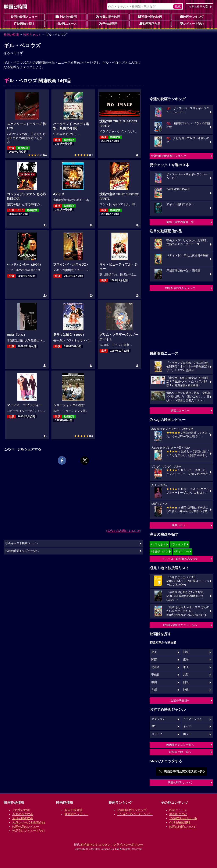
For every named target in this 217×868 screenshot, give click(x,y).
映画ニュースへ (180, 410)
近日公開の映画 (150, 17)
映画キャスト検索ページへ (22, 543)
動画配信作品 (150, 24)
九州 (154, 690)
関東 (186, 652)
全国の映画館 (74, 810)
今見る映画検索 (198, 7)
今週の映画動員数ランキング (168, 156)
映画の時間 (11, 35)
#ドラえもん (158, 544)
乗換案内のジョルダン (96, 844)
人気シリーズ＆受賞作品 (29, 822)
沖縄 (186, 690)
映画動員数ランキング (132, 810)
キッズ (187, 726)
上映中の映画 (66, 17)
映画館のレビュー (77, 814)
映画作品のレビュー (26, 827)
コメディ (157, 734)
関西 (154, 660)
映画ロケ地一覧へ (180, 752)
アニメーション (193, 719)
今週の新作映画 (108, 17)
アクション (158, 719)
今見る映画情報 (180, 822)
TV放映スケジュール (183, 818)
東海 (186, 660)
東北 (186, 667)
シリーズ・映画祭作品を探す (180, 559)
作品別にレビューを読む (29, 831)
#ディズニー (181, 551)
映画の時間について (180, 782)
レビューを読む (192, 24)
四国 (186, 682)
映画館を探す (24, 24)
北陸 (186, 675)
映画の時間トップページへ (22, 551)
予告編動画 (108, 24)
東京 (154, 652)
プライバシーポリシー (128, 844)
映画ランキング (192, 17)
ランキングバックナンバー (135, 814)
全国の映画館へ (180, 700)
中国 (154, 682)
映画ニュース (66, 24)
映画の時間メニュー (24, 17)
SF (153, 726)
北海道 (155, 667)
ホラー (187, 734)
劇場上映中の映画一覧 (180, 222)
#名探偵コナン (159, 551)
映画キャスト (32, 35)
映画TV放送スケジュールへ (180, 625)
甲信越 (155, 675)
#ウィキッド (178, 544)
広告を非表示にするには (124, 531)
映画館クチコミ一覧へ (180, 745)
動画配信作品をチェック (180, 288)
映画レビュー (180, 525)
